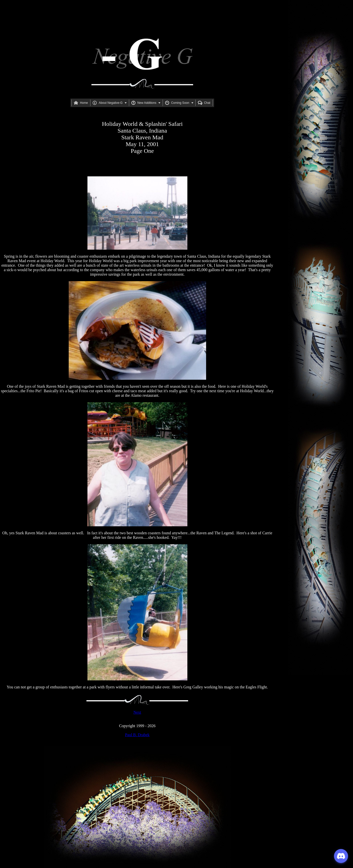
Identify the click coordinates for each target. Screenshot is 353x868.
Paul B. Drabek (137, 735)
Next (137, 712)
